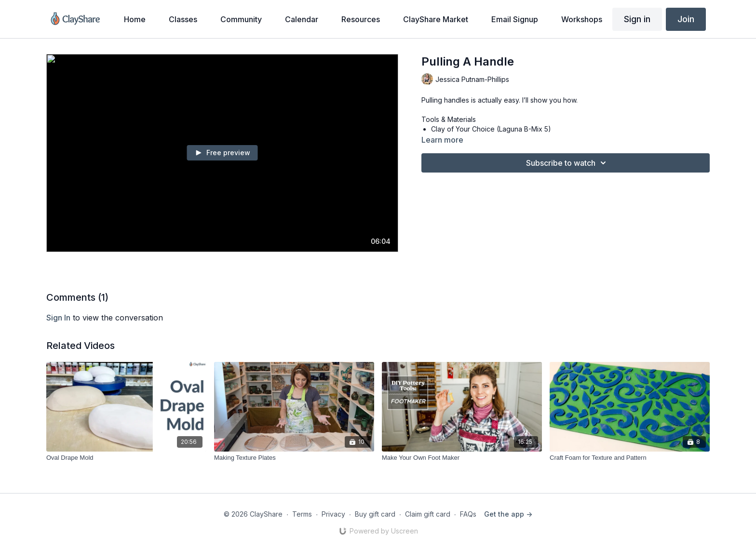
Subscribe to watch (567, 163)
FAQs (468, 514)
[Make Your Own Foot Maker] (462, 458)
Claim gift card (428, 514)
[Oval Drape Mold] (126, 458)
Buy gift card (375, 514)
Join (686, 19)
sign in (58, 318)
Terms (302, 514)
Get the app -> (508, 514)
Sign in (637, 19)
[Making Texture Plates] (294, 458)
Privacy (333, 514)
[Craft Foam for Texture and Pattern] (630, 458)
